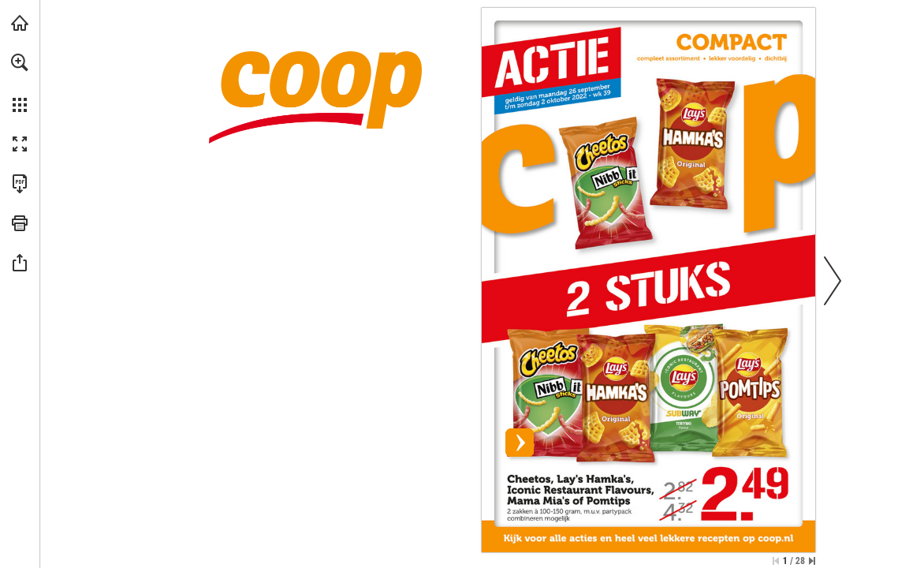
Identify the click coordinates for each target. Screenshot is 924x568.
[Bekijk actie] (648, 268)
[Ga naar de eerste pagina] (776, 561)
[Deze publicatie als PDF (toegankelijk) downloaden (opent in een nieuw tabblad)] (20, 184)
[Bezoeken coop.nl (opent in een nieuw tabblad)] (20, 23)
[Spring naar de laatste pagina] (812, 561)
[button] (20, 62)
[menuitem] (20, 83)
